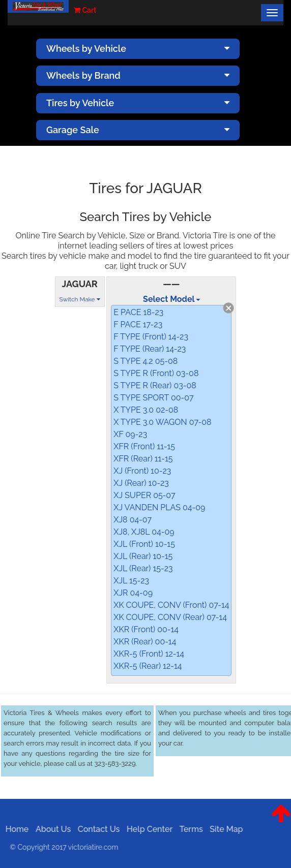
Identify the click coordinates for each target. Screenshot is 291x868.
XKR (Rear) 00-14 (145, 642)
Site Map (224, 829)
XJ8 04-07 (133, 520)
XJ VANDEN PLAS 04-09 (159, 507)
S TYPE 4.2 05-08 (145, 361)
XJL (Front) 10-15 (144, 544)
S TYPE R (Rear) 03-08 (155, 385)
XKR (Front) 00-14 (146, 629)
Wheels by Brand (138, 75)
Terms (189, 829)
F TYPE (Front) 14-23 (151, 337)
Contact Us (96, 829)
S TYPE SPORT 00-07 (153, 398)
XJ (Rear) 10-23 (141, 483)
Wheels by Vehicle (138, 49)
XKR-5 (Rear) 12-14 (148, 666)
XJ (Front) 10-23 (142, 471)
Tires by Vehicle (138, 103)
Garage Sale (138, 130)
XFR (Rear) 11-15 (143, 459)
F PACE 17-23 (138, 324)
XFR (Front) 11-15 (144, 446)
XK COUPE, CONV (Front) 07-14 (171, 605)
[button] (281, 821)
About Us (51, 829)
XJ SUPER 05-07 (144, 495)
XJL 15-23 (131, 581)
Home (15, 829)
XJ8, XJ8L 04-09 (144, 532)
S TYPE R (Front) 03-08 (156, 373)
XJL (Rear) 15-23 (143, 568)
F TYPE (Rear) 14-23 (150, 349)
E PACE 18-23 (138, 312)
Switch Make (80, 299)
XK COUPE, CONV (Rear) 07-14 (170, 617)
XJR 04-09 (133, 593)
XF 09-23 (130, 434)
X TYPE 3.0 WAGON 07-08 (162, 422)
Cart (85, 10)
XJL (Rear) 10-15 (143, 556)
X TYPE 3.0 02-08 (146, 410)
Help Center (147, 829)
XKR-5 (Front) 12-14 (149, 654)
